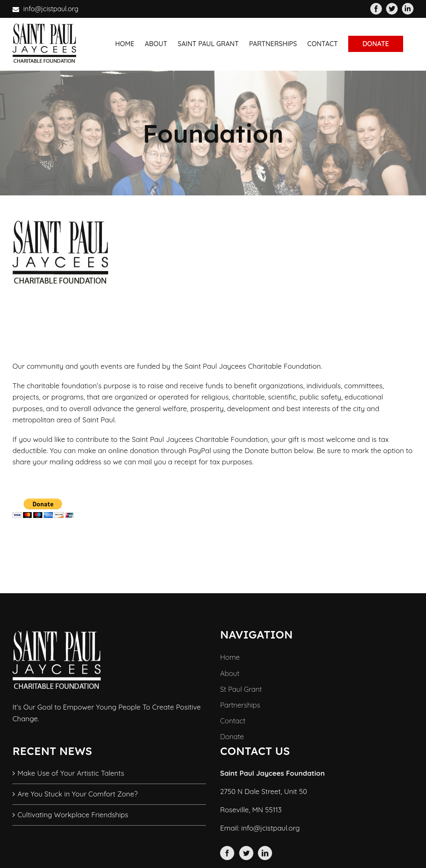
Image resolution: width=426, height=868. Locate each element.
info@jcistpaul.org (51, 9)
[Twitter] (246, 853)
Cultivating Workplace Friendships (73, 815)
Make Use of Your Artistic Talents (71, 773)
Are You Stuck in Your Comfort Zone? (78, 794)
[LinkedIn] (265, 853)
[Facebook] (227, 853)
